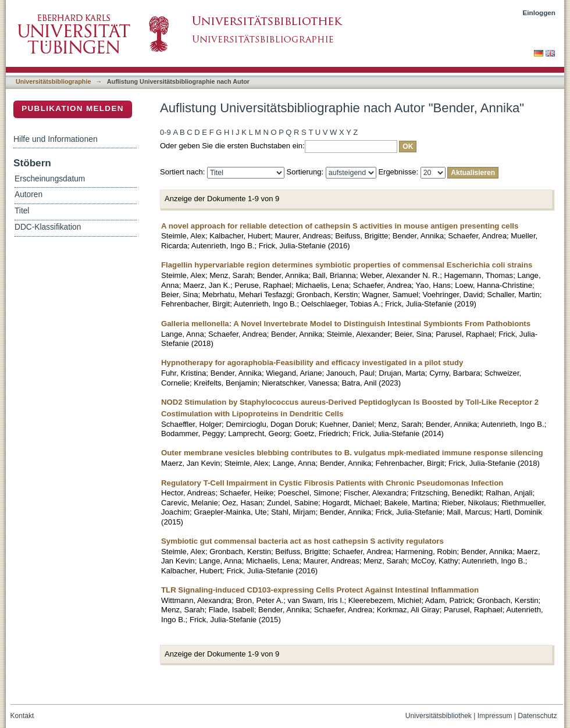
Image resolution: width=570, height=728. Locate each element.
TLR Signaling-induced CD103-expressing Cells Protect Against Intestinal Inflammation (320, 590)
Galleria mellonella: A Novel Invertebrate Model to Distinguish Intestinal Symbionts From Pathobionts (346, 324)
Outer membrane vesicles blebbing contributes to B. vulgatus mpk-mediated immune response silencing (352, 453)
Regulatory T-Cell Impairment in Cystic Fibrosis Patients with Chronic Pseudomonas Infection (332, 483)
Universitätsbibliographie (53, 81)
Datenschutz (537, 716)
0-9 (165, 132)
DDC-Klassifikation (48, 227)
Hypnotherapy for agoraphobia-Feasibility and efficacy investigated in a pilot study (312, 363)
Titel (22, 211)
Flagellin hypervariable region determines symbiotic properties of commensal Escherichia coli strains (347, 265)
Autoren (28, 195)
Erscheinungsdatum (50, 179)
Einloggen (539, 13)
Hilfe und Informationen (56, 139)
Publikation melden (73, 108)
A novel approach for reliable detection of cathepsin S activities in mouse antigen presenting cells (340, 226)
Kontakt (22, 716)
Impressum (495, 716)
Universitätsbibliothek (439, 716)
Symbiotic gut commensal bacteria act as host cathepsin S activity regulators (302, 541)
